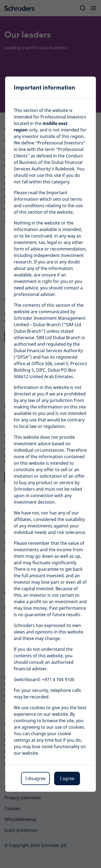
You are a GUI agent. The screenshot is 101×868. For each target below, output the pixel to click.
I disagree (35, 778)
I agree (67, 778)
